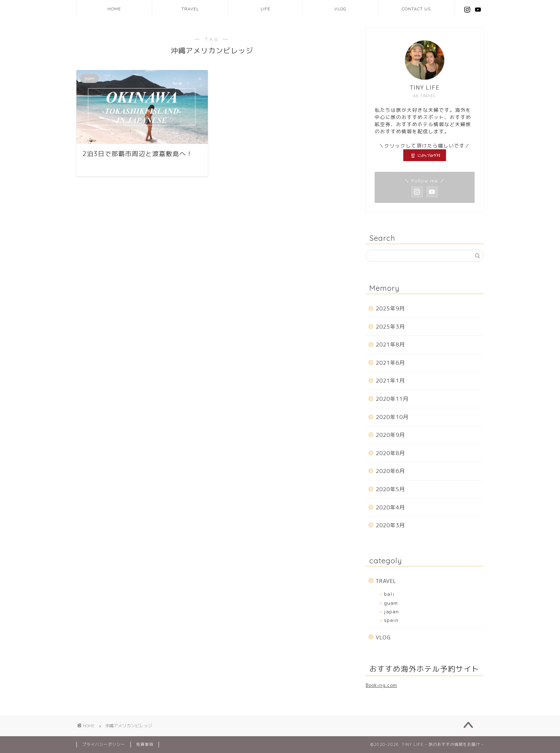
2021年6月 (390, 363)
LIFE (266, 9)
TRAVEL (190, 9)
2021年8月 (390, 345)
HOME (114, 9)
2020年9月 (390, 435)
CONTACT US (416, 9)
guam (391, 603)
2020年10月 (392, 417)
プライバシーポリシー (104, 744)
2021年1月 (390, 381)
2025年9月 (390, 308)
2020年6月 (390, 471)
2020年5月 (390, 489)
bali (389, 594)
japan (391, 611)
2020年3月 (390, 525)
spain (391, 620)
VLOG (340, 9)
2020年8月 (390, 453)
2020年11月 (392, 399)
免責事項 (145, 744)
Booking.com (381, 685)
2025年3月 (390, 327)
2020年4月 (390, 507)
